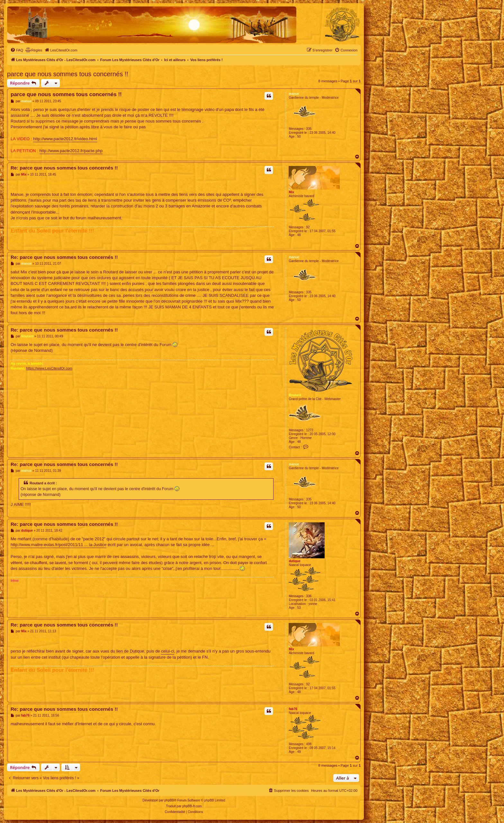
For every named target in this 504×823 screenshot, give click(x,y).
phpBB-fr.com (192, 806)
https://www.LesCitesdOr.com (49, 368)
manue (294, 94)
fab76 (293, 709)
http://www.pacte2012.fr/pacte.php (71, 151)
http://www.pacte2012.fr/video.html (65, 139)
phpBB (169, 800)
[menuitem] (17, 50)
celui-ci (167, 651)
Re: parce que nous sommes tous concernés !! (64, 168)
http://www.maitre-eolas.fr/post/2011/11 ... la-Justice (59, 545)
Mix (291, 192)
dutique (294, 561)
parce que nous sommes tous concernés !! (68, 74)
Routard (295, 395)
